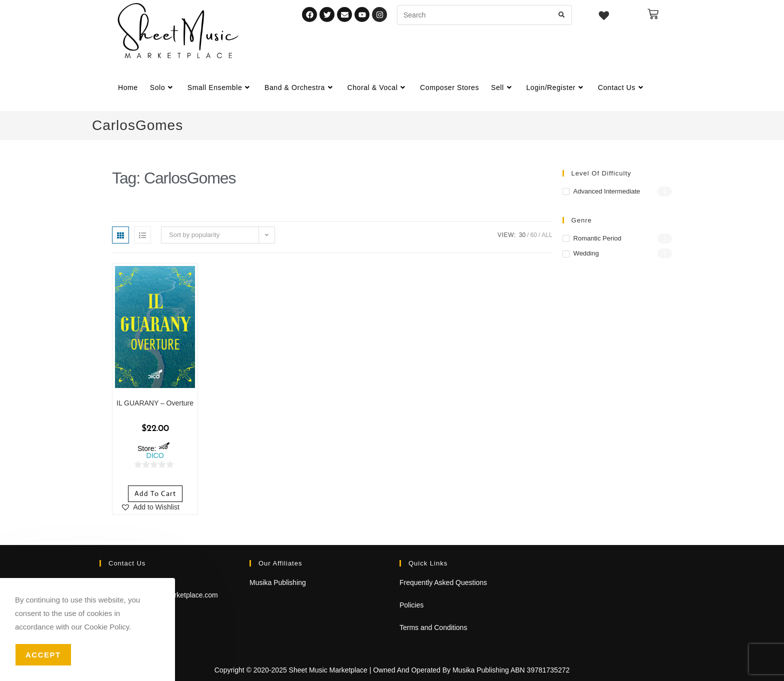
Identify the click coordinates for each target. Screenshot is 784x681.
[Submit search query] (562, 15)
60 (534, 235)
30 (522, 235)
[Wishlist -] (604, 17)
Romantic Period (597, 238)
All (547, 235)
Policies (411, 605)
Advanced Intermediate (607, 191)
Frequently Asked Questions (443, 582)
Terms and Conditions (433, 627)
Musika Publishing (278, 582)
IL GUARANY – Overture (155, 403)
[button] (150, 507)
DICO (155, 455)
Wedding (586, 253)
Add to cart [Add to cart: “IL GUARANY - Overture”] (155, 493)
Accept (43, 655)
